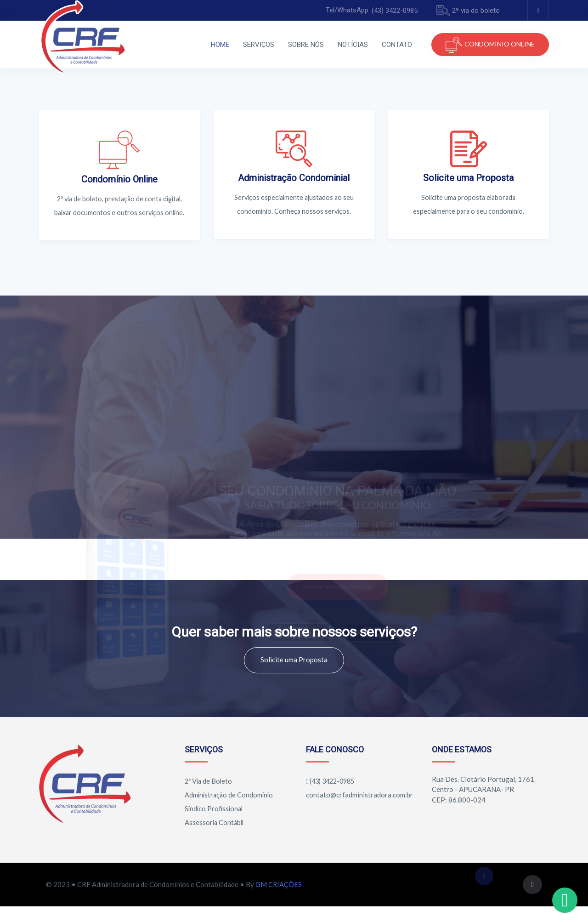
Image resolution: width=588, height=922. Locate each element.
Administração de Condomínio (229, 808)
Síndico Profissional (214, 822)
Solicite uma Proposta (294, 673)
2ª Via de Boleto (208, 795)
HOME (192, 45)
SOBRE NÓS (277, 45)
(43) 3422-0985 (395, 11)
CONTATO (368, 45)
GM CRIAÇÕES (279, 899)
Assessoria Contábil (214, 836)
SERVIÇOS (230, 45)
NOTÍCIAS (324, 45)
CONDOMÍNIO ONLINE (490, 45)
